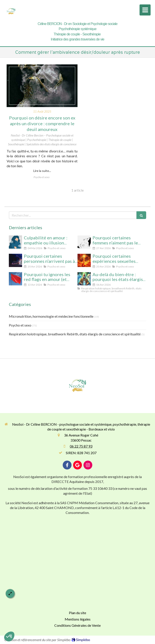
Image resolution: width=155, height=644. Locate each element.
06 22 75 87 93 (81, 446)
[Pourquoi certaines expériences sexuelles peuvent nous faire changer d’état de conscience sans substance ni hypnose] (84, 260)
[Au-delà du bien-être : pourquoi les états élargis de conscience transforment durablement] (84, 279)
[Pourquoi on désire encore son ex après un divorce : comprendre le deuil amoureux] (42, 86)
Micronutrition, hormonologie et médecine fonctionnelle (51, 316)
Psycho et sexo (20, 325)
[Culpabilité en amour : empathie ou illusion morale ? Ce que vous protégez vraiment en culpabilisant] (15, 242)
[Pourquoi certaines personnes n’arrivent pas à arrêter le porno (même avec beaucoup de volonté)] (15, 260)
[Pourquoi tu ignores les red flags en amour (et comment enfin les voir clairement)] (15, 279)
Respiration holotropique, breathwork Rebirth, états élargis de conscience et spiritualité (75, 334)
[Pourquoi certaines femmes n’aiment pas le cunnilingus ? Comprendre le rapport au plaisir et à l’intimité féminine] (84, 242)
